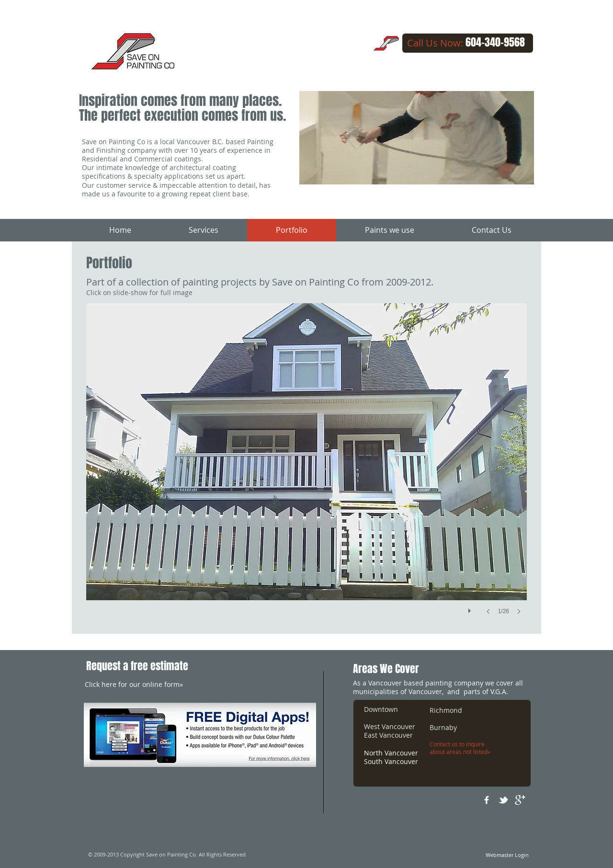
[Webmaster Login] (507, 855)
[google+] (520, 800)
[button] (306, 468)
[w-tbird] (503, 800)
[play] (471, 608)
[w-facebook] (487, 800)
